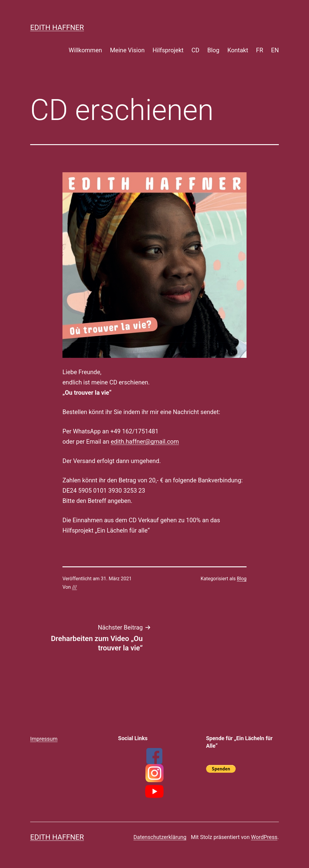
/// (75, 587)
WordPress (264, 837)
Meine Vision (127, 50)
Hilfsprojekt (168, 50)
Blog (213, 50)
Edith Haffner (57, 28)
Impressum (44, 739)
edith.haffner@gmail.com (145, 442)
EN (275, 50)
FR (260, 50)
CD (196, 50)
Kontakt (238, 50)
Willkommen (85, 50)
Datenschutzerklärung (160, 837)
